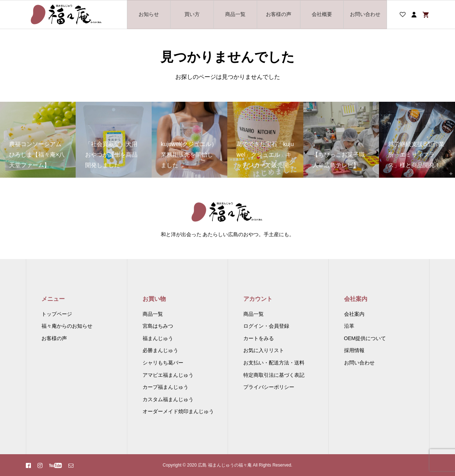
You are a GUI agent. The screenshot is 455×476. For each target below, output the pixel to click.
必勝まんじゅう (160, 350)
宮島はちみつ (158, 326)
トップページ (57, 314)
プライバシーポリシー (269, 387)
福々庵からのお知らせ (67, 326)
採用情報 (354, 350)
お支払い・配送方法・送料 (274, 363)
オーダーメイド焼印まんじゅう (178, 411)
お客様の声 (279, 14)
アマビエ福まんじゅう (168, 375)
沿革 (349, 326)
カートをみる (259, 338)
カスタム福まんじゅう (168, 399)
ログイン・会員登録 (266, 326)
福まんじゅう (158, 338)
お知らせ (149, 14)
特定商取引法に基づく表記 (274, 375)
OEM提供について (365, 338)
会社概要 (322, 14)
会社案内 (354, 314)
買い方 (192, 14)
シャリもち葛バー (163, 363)
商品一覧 (235, 14)
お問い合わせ (365, 14)
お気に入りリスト (264, 350)
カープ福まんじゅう (165, 387)
